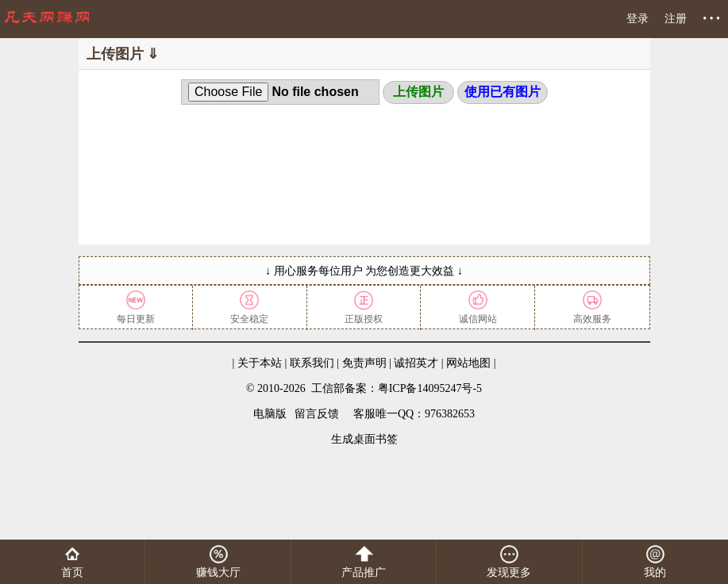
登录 (637, 19)
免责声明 (364, 363)
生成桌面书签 (364, 439)
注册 (676, 19)
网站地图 (468, 363)
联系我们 (312, 363)
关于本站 (260, 363)
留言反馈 (317, 414)
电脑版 (270, 414)
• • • (711, 19)
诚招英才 (416, 363)
